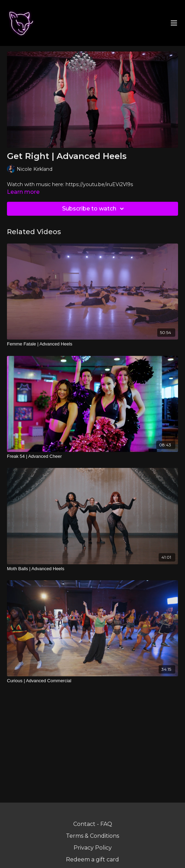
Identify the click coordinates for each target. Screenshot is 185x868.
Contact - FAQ (93, 824)
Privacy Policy (93, 848)
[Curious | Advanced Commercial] (92, 681)
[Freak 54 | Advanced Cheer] (92, 456)
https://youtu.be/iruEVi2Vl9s (99, 184)
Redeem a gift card (92, 859)
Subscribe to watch (94, 209)
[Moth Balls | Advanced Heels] (92, 569)
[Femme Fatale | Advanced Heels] (92, 344)
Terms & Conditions (92, 836)
